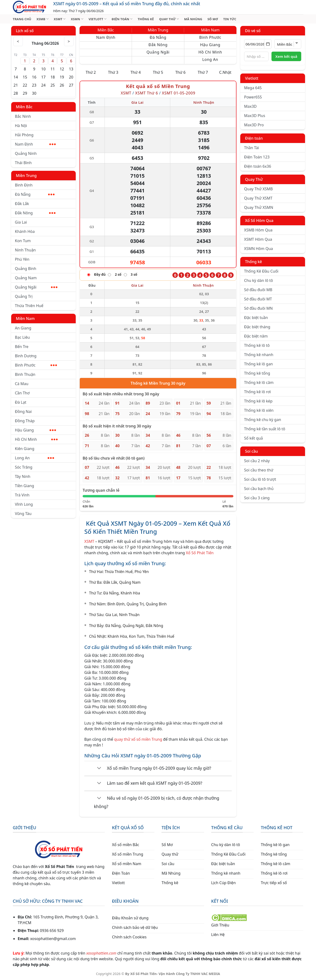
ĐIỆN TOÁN (122, 19)
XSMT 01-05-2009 (179, 93)
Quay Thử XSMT (258, 198)
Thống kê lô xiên (259, 410)
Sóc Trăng (24, 467)
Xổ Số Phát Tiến (200, 553)
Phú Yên (22, 259)
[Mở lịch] (268, 44)
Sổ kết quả (253, 438)
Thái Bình (23, 163)
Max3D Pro (254, 125)
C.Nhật (225, 72)
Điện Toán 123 (257, 157)
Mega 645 (253, 88)
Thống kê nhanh (259, 355)
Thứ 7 (203, 72)
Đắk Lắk (22, 204)
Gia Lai (21, 222)
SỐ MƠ (213, 19)
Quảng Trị (24, 296)
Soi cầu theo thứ (259, 470)
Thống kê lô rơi (257, 392)
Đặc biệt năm (256, 336)
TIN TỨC (230, 19)
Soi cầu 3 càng (257, 498)
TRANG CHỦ (22, 19)
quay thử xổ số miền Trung (138, 739)
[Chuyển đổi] (99, 769)
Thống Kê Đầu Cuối (261, 271)
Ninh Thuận (25, 250)
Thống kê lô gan (258, 364)
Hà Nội (21, 126)
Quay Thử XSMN (259, 207)
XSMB (43, 19)
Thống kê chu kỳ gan (263, 420)
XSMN (77, 19)
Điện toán (254, 138)
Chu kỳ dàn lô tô (258, 280)
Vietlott (252, 78)
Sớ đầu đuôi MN (258, 308)
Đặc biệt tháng (257, 327)
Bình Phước (36, 365)
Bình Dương (26, 356)
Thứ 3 (113, 72)
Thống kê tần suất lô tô (265, 429)
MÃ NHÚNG (193, 19)
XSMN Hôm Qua (258, 249)
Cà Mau (22, 384)
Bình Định (24, 185)
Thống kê (253, 262)
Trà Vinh (22, 495)
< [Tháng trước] (18, 41)
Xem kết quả (286, 56)
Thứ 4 (136, 72)
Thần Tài (252, 148)
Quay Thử (254, 179)
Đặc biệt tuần (256, 318)
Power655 (253, 97)
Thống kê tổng (257, 373)
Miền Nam (25, 318)
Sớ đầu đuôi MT (258, 299)
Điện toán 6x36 (258, 166)
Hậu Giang (36, 430)
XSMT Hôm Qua (258, 239)
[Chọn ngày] (258, 44)
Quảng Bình (26, 269)
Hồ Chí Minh (36, 439)
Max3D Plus (255, 116)
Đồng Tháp (25, 421)
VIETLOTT (98, 19)
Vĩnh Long (24, 504)
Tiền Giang (25, 486)
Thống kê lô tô (257, 345)
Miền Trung (26, 176)
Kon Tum (23, 241)
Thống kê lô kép (258, 401)
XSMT (60, 19)
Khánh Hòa (25, 231)
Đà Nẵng (35, 194)
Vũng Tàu (23, 514)
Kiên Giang (25, 449)
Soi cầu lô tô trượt (260, 479)
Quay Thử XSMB (258, 189)
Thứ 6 (180, 72)
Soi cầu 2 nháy (257, 461)
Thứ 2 (91, 72)
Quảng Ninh (26, 153)
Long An (35, 458)
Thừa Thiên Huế (29, 306)
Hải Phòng (24, 135)
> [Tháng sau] (69, 41)
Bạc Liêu (23, 337)
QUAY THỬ (169, 19)
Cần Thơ (22, 393)
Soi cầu (251, 451)
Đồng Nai (23, 412)
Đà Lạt (21, 402)
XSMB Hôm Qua (258, 230)
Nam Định (35, 144)
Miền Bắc (24, 107)
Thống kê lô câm (259, 382)
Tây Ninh (23, 476)
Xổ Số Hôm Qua (259, 220)
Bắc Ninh (23, 116)
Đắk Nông (35, 213)
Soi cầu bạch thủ (259, 489)
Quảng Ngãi (36, 287)
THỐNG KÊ (146, 19)
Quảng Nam (26, 278)
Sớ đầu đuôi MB (258, 290)
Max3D (250, 106)
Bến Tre (22, 347)
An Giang (23, 328)
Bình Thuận (25, 374)
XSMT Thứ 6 (147, 93)
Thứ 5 (158, 72)
